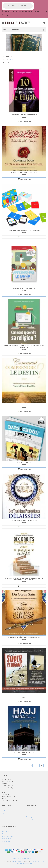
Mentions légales (31, 820)
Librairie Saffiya (17, 862)
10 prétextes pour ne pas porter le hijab (24, 115)
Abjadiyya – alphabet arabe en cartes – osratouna (24, 231)
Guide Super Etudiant (24, 695)
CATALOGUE (31, 859)
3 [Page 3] (38, 766)
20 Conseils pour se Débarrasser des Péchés (24, 173)
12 (7, 60)
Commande (29, 814)
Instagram (5, 814)
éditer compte (6, 841)
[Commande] (14, 63)
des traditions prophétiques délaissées (24, 521)
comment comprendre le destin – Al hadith (24, 405)
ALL (13, 60)
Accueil (24, 859)
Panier (28, 811)
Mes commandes (7, 834)
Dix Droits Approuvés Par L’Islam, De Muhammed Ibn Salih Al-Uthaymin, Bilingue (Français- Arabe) (24, 579)
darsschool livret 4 (24, 463)
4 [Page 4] (42, 766)
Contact (4, 820)
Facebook (4, 811)
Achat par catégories (24, 30)
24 (10, 60)
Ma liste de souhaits (8, 837)
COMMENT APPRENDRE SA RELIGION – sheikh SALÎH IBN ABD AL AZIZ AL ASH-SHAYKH (24, 347)
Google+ (4, 817)
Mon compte (5, 832)
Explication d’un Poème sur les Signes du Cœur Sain (24, 638)
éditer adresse (6, 839)
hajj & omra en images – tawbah (24, 753)
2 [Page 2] (35, 766)
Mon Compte (29, 817)
